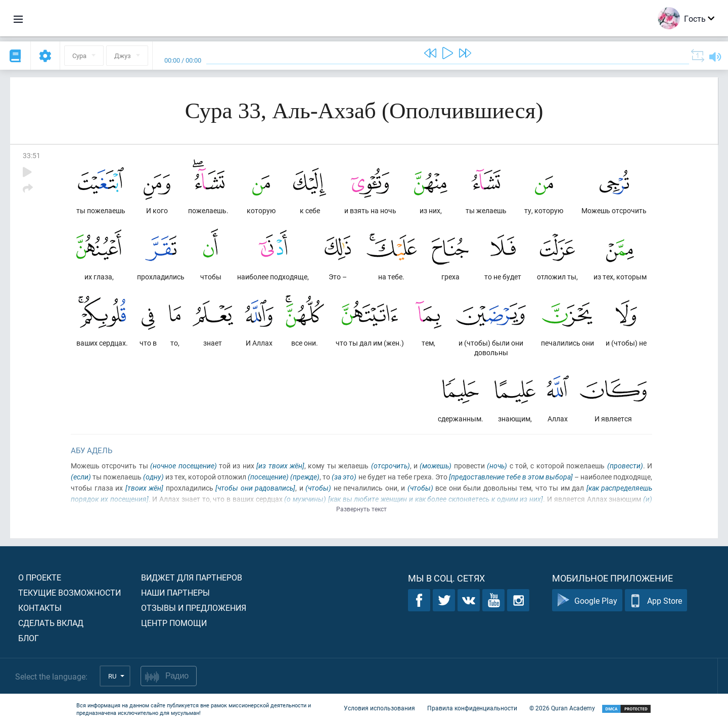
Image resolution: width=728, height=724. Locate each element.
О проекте (40, 577)
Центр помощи (174, 623)
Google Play (587, 600)
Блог (29, 638)
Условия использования (379, 708)
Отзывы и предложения (194, 608)
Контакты (40, 608)
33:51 (32, 155)
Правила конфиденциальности (472, 708)
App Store (656, 600)
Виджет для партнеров (192, 577)
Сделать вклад (51, 623)
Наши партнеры (175, 592)
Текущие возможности (70, 592)
